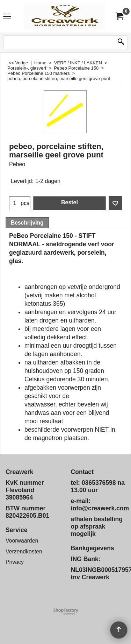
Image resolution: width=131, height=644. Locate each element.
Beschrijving (27, 223)
